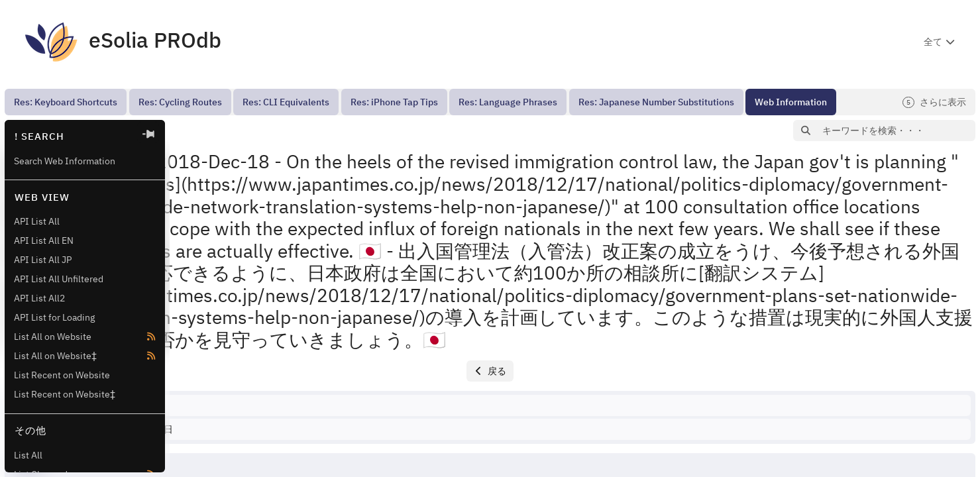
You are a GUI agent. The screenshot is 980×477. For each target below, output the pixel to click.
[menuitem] (66, 102)
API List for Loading (54, 317)
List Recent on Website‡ (65, 394)
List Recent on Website (62, 375)
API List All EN (44, 240)
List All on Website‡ (55, 356)
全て (933, 42)
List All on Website (53, 337)
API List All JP (43, 260)
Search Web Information (65, 161)
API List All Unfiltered (59, 279)
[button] (193, 131)
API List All (37, 221)
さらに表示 (934, 102)
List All (28, 455)
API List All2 (39, 298)
